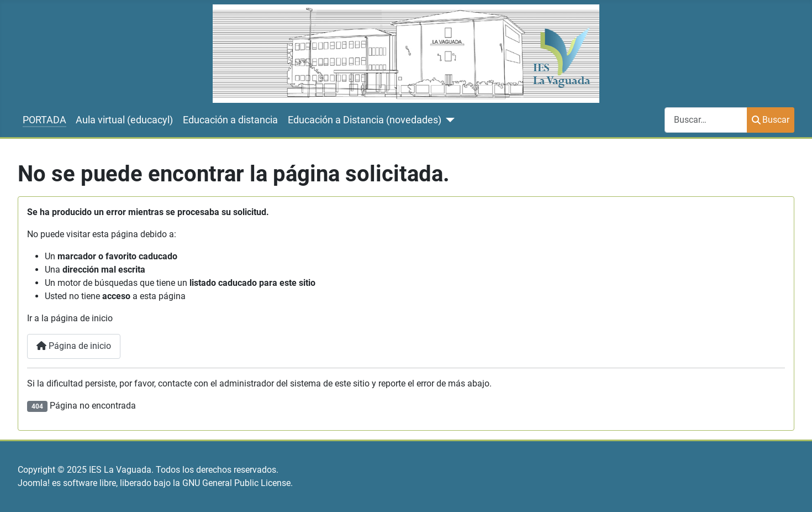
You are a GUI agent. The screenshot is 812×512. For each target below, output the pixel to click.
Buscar (771, 120)
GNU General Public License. (238, 483)
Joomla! (34, 483)
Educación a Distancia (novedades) (365, 120)
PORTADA (44, 120)
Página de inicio (74, 346)
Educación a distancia (230, 120)
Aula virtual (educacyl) (124, 120)
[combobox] (706, 120)
